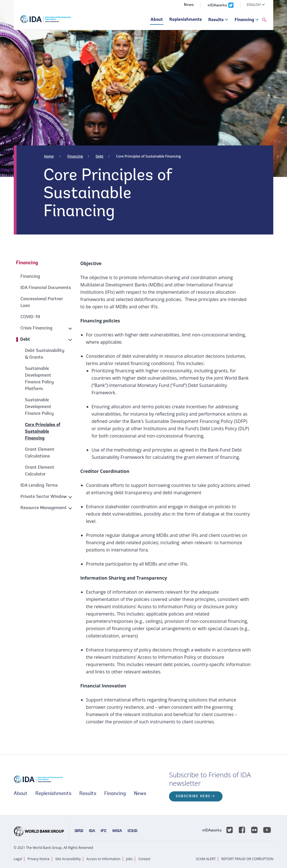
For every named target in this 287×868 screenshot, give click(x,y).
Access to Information (103, 859)
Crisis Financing (36, 328)
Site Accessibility (68, 859)
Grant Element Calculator (40, 471)
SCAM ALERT (206, 859)
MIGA (117, 831)
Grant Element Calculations (40, 453)
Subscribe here (193, 796)
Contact (144, 859)
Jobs (129, 859)
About (157, 20)
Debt (99, 156)
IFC (104, 831)
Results (216, 20)
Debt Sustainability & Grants (45, 354)
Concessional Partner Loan (42, 302)
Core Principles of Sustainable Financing (148, 156)
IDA (92, 831)
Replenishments (186, 20)
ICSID (132, 831)
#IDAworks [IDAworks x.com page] (217, 6)
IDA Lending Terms (39, 486)
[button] (264, 20)
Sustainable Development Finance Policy (39, 407)
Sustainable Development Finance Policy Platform (39, 379)
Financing (244, 20)
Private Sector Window (44, 497)
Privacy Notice (39, 859)
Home (49, 156)
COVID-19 (30, 317)
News (189, 5)
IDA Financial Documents (46, 288)
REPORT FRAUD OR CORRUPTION (247, 859)
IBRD (79, 831)
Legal (18, 859)
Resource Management (44, 508)
